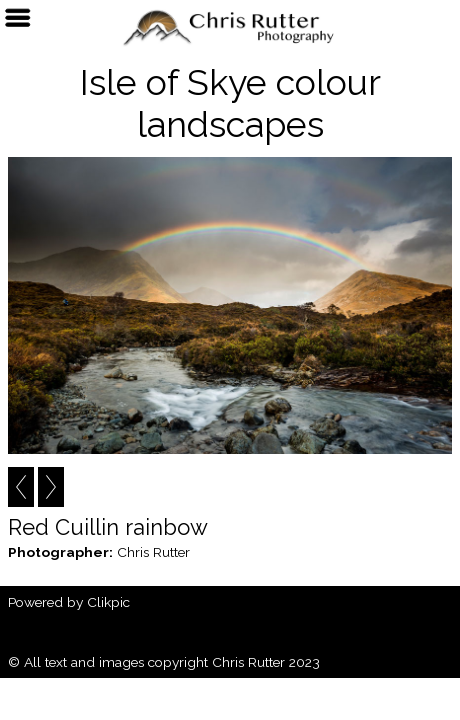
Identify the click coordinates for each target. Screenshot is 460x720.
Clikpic (108, 602)
